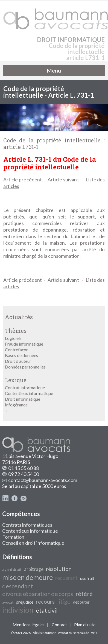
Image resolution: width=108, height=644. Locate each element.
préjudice (25, 602)
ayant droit (12, 569)
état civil (47, 610)
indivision (18, 610)
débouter (81, 602)
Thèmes (16, 331)
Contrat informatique (25, 387)
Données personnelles (25, 367)
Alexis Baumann (45, 633)
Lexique (16, 380)
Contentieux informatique (29, 393)
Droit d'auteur (18, 361)
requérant (66, 578)
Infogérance (16, 405)
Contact (59, 624)
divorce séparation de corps (38, 594)
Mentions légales (29, 624)
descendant (18, 586)
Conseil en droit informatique (33, 543)
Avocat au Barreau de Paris (78, 633)
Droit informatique (23, 399)
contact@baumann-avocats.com (43, 480)
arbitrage (34, 569)
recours (45, 601)
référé (84, 594)
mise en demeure (27, 577)
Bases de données (21, 355)
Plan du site (85, 624)
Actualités (19, 317)
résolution (59, 569)
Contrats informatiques (27, 525)
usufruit (87, 578)
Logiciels (13, 338)
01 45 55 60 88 (24, 468)
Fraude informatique (24, 344)
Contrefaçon (17, 350)
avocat (8, 602)
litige (64, 601)
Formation (13, 537)
